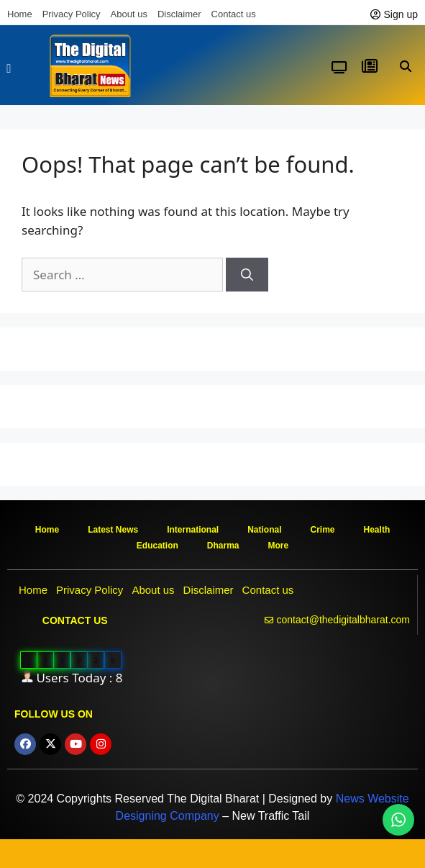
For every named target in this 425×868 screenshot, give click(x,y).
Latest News (113, 530)
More (279, 546)
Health (377, 530)
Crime (323, 530)
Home (20, 14)
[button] (9, 69)
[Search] (247, 275)
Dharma (223, 546)
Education (157, 546)
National (264, 530)
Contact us (234, 14)
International (193, 530)
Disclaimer (179, 14)
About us (129, 14)
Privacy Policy (72, 14)
